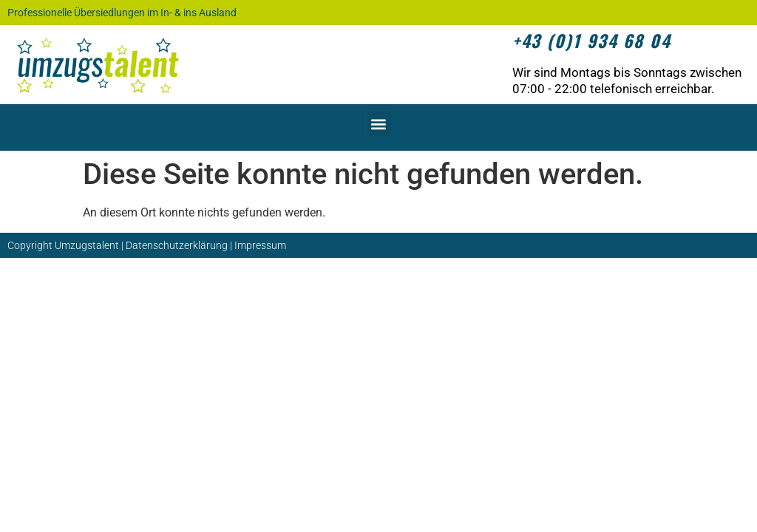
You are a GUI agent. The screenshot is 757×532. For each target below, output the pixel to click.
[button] (379, 124)
